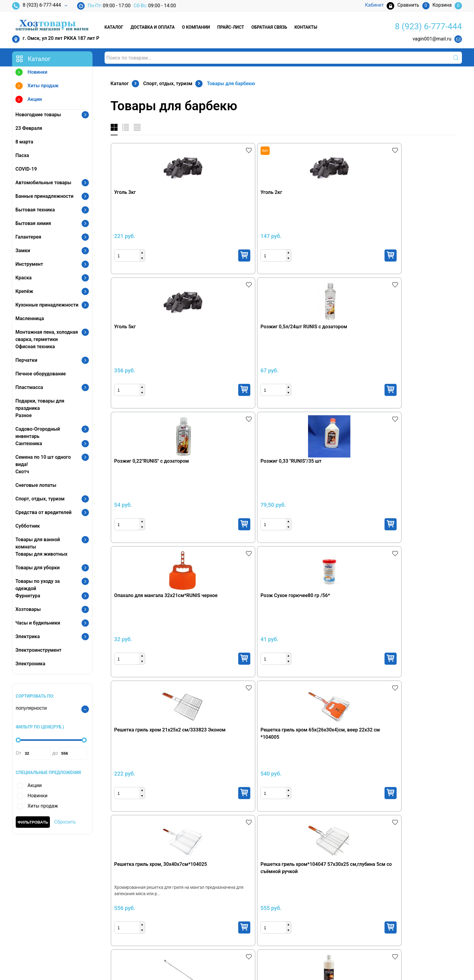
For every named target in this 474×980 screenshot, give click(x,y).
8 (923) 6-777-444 (37, 6)
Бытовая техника (35, 210)
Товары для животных (41, 554)
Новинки (31, 73)
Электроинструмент (38, 650)
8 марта (24, 142)
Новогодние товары (38, 115)
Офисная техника (35, 347)
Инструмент (29, 264)
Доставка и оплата (153, 27)
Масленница (30, 318)
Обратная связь (269, 27)
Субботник (28, 526)
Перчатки (26, 360)
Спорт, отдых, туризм (40, 499)
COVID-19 (26, 169)
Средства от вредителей (44, 512)
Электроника (30, 664)
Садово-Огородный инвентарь (38, 433)
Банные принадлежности (44, 196)
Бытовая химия (33, 223)
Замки (23, 251)
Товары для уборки (37, 568)
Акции (29, 100)
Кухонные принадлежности (47, 305)
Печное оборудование (41, 374)
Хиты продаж (37, 87)
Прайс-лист (231, 27)
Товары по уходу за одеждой (38, 585)
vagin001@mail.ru (432, 39)
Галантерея (28, 237)
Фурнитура (28, 596)
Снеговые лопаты (36, 485)
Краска (24, 278)
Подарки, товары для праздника (40, 405)
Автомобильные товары (43, 183)
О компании (196, 27)
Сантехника (29, 443)
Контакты (306, 27)
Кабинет (368, 890)
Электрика (28, 636)
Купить (184, 255)
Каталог (114, 27)
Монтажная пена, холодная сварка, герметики (47, 336)
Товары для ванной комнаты (38, 543)
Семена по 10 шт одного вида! (43, 461)
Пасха (22, 155)
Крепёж (24, 291)
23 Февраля (29, 128)
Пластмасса (29, 387)
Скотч (22, 472)
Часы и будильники (38, 623)
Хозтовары (28, 609)
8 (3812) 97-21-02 (42, 909)
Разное (24, 415)
